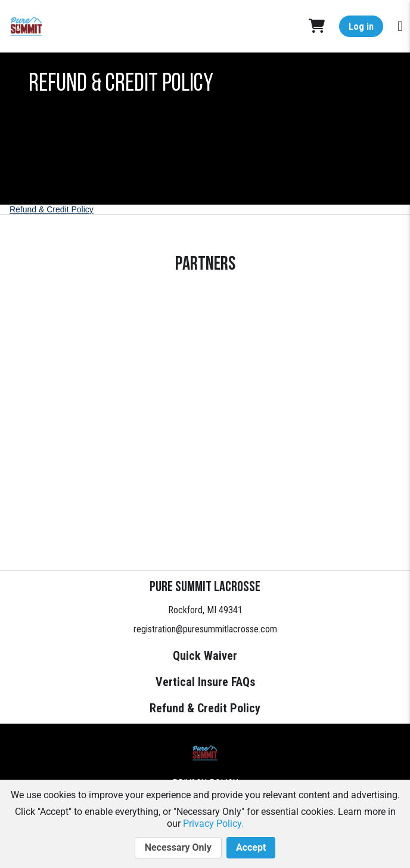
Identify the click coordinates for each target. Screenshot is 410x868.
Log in (361, 27)
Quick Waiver (205, 656)
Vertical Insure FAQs (205, 682)
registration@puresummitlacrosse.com (205, 629)
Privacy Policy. (213, 824)
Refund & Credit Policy (52, 209)
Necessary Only (178, 848)
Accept (251, 848)
